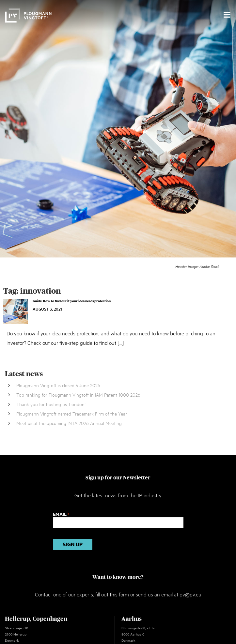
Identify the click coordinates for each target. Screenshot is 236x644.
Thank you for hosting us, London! (51, 404)
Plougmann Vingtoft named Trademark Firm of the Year (72, 413)
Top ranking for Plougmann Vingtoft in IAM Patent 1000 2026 (78, 395)
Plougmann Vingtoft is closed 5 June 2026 (58, 385)
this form (119, 594)
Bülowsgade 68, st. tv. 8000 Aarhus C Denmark (138, 634)
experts (85, 594)
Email (61, 514)
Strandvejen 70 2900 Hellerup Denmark (16, 634)
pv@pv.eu (190, 594)
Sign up (73, 544)
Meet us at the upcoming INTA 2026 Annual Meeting (69, 423)
